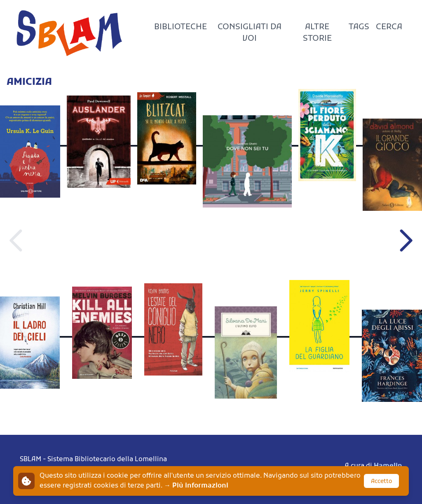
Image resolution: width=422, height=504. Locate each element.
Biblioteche (181, 27)
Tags (359, 27)
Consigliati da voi (250, 33)
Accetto (381, 482)
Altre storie (317, 33)
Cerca (389, 27)
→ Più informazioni (196, 486)
